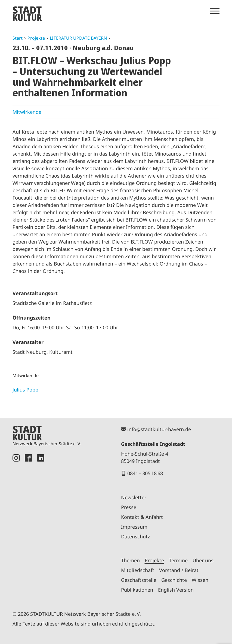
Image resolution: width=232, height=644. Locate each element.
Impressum (134, 527)
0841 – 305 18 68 (145, 473)
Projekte (36, 38)
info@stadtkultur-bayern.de (159, 429)
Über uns (203, 560)
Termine (178, 560)
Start (18, 38)
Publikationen (137, 590)
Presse (129, 507)
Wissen (200, 580)
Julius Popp (25, 390)
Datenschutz (135, 536)
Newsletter (134, 497)
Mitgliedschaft (138, 570)
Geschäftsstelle (139, 580)
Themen (130, 560)
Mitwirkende (27, 112)
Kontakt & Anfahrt (142, 517)
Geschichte (174, 580)
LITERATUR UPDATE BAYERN (78, 38)
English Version (176, 590)
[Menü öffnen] (215, 11)
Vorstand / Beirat (179, 570)
